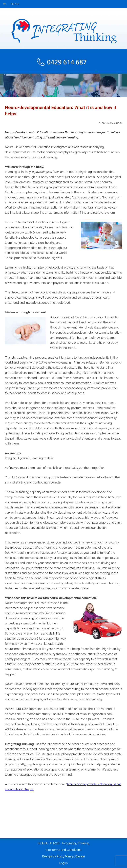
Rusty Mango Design (71, 856)
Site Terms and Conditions (63, 850)
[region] (63, 85)
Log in (63, 863)
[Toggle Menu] (4, 4)
